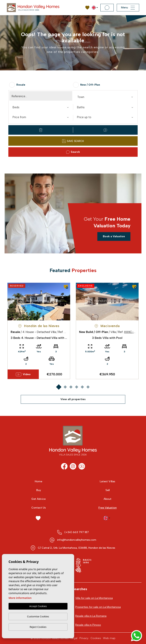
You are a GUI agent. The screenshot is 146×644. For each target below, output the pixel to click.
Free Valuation (108, 508)
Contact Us (39, 508)
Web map (109, 638)
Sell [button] (108, 490)
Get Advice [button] (38, 499)
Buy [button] (39, 490)
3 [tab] (71, 387)
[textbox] (106, 97)
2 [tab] (65, 387)
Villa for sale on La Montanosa (94, 598)
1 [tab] (59, 387)
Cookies (96, 638)
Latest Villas (108, 481)
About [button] (108, 499)
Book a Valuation (114, 236)
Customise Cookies (38, 616)
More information (20, 598)
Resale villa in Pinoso (88, 625)
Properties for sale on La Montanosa (98, 607)
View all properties (73, 399)
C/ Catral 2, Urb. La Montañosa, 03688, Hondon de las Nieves (77, 548)
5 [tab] (82, 387)
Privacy (84, 638)
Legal (74, 638)
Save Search (73, 141)
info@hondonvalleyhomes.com (77, 540)
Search (73, 152)
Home (38, 481)
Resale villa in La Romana (91, 616)
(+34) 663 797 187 (77, 532)
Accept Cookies (38, 606)
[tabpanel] (39, 331)
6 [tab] (88, 387)
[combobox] (105, 97)
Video (23, 374)
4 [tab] (77, 387)
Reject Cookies (38, 627)
